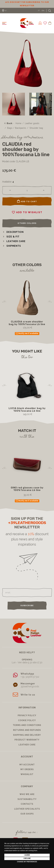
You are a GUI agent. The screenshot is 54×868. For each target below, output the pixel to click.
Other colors (27, 223)
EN (43, 11)
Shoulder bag (36, 128)
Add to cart (27, 201)
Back (8, 123)
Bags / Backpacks (17, 128)
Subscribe (27, 605)
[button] (13, 232)
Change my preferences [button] (27, 862)
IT (39, 11)
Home (19, 123)
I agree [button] (27, 855)
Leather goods (32, 123)
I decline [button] (27, 858)
